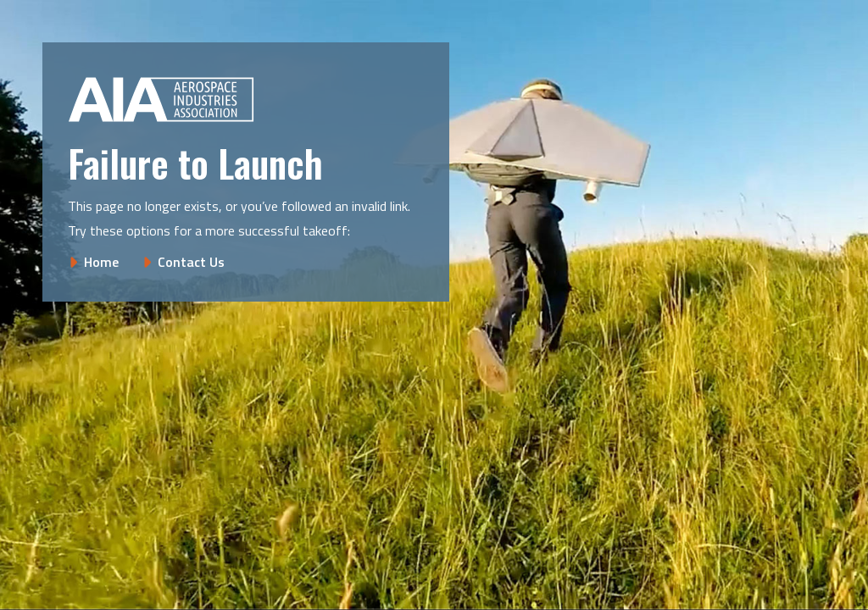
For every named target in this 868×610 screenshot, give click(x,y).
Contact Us (191, 262)
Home (101, 262)
